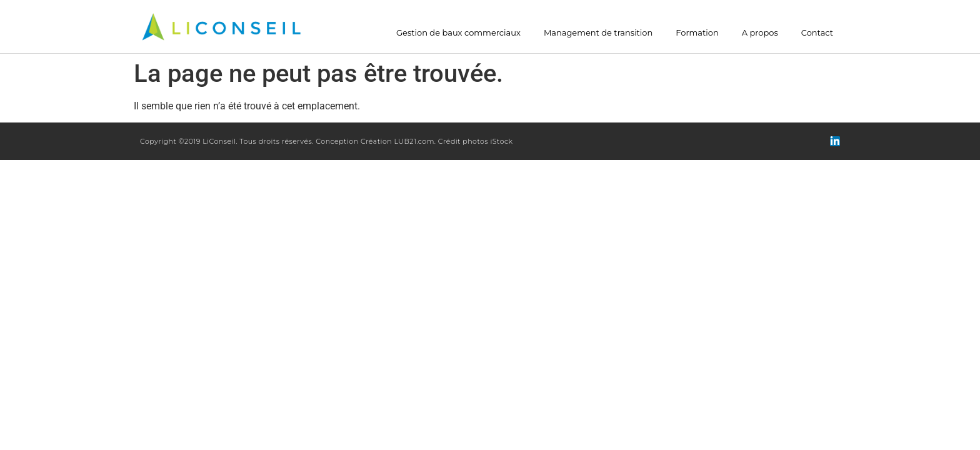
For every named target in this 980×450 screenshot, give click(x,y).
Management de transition (598, 33)
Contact (817, 33)
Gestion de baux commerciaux (458, 33)
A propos (760, 33)
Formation (697, 33)
